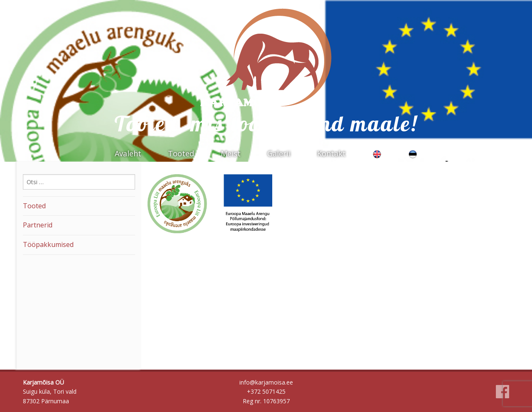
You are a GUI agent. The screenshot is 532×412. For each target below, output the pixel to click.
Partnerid (38, 225)
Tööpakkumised (48, 244)
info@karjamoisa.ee (266, 382)
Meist (231, 153)
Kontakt (331, 153)
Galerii (279, 153)
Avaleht (128, 153)
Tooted (181, 153)
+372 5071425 (266, 391)
